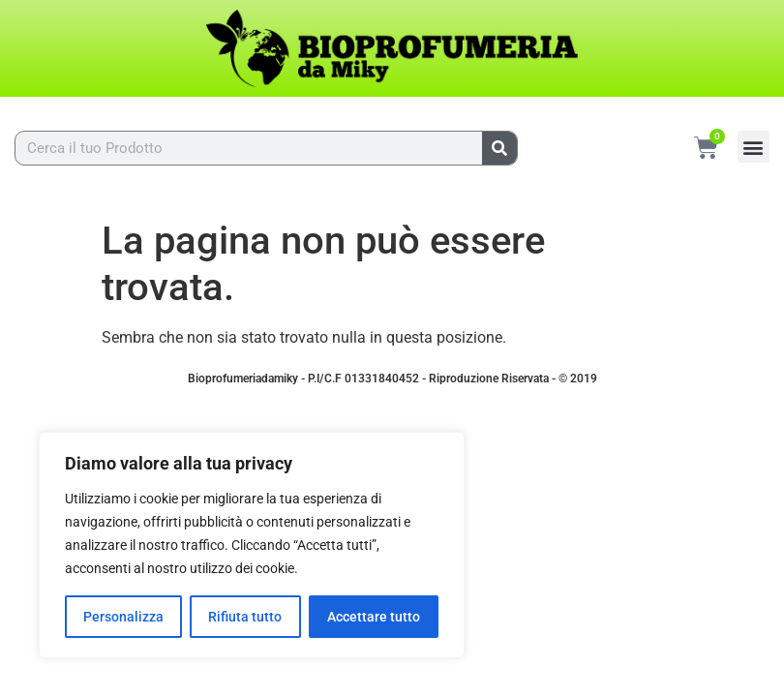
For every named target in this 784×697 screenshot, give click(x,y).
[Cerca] (499, 148)
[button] (754, 147)
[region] (252, 545)
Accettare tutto (374, 617)
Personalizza (123, 617)
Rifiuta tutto (245, 617)
